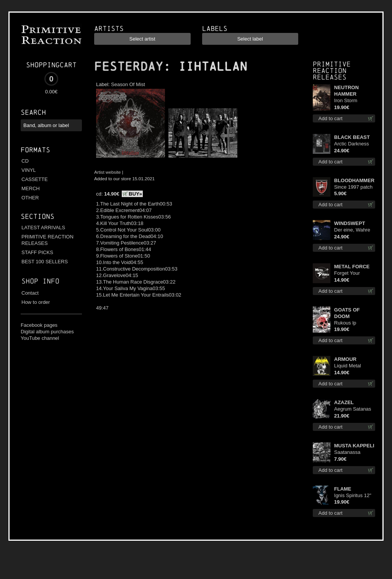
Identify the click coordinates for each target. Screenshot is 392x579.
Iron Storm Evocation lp (348, 101)
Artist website (108, 172)
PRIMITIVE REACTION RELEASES (47, 240)
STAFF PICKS (37, 252)
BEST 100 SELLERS (45, 262)
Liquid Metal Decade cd (348, 366)
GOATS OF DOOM (347, 313)
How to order (36, 302)
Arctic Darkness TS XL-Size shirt (352, 144)
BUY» (135, 194)
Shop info (40, 281)
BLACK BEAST (352, 137)
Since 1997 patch (353, 187)
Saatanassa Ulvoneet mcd (349, 453)
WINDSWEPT (350, 223)
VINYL (29, 170)
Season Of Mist (128, 84)
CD (25, 161)
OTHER (30, 198)
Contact (30, 293)
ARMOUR (345, 359)
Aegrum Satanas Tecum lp (353, 409)
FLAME (343, 489)
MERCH (31, 188)
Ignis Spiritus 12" (353, 495)
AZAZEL (344, 402)
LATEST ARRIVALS (43, 228)
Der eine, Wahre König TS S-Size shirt (352, 230)
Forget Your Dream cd (347, 273)
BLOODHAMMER (354, 180)
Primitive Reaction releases (332, 71)
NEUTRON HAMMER (346, 91)
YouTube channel (40, 338)
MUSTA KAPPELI (354, 446)
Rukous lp (345, 323)
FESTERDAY (129, 67)
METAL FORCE (352, 267)
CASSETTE (35, 179)
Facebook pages (39, 325)
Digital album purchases (47, 332)
